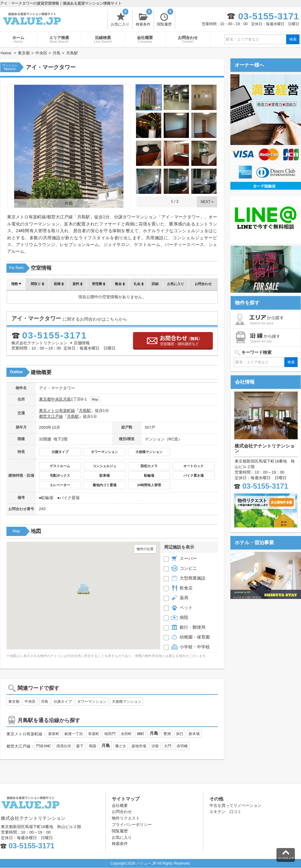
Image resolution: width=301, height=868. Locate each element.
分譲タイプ (60, 452)
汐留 (155, 746)
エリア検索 (59, 39)
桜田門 (110, 734)
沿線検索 (103, 39)
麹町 (141, 734)
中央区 (57, 399)
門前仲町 (44, 746)
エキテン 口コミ (225, 812)
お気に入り (120, 18)
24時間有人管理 (149, 485)
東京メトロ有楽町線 (57, 411)
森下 (80, 746)
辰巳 (180, 734)
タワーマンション (104, 452)
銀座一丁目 (74, 734)
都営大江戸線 (51, 416)
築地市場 (139, 746)
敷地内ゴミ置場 (105, 485)
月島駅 (85, 411)
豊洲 (167, 734)
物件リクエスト (126, 818)
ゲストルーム (60, 466)
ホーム (18, 39)
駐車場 (105, 475)
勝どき (121, 746)
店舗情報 (82, 343)
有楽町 (94, 734)
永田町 (126, 734)
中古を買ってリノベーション (235, 805)
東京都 (45, 399)
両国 (92, 746)
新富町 (54, 734)
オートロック (193, 466)
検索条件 (144, 18)
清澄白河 (64, 746)
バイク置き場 (193, 475)
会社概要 (145, 39)
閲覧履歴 (165, 18)
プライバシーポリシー (132, 825)
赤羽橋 (182, 746)
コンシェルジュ (105, 466)
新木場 (194, 734)
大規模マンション (149, 452)
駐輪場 (149, 475)
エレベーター (60, 485)
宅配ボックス (60, 475)
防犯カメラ (149, 466)
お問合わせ (188, 39)
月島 (67, 399)
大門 (168, 746)
